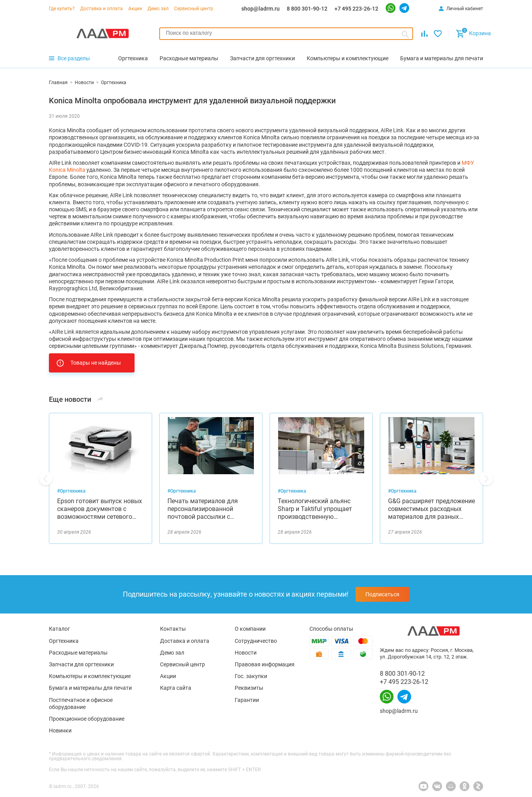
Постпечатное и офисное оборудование (81, 703)
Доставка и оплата (102, 9)
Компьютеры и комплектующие (90, 676)
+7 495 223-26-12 (356, 9)
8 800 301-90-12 (307, 9)
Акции (135, 9)
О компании (250, 629)
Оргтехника (64, 641)
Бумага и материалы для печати (90, 688)
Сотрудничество (256, 641)
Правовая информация (265, 664)
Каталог (59, 629)
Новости (246, 653)
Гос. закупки (251, 676)
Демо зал (158, 9)
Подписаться (382, 594)
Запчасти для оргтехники (81, 664)
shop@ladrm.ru (261, 9)
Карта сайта (176, 688)
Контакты (173, 629)
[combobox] (286, 34)
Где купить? (62, 9)
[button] (46, 479)
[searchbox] (286, 33)
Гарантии (247, 700)
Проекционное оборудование (87, 719)
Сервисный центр (194, 9)
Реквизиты (249, 688)
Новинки (60, 730)
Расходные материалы (78, 653)
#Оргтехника (71, 491)
